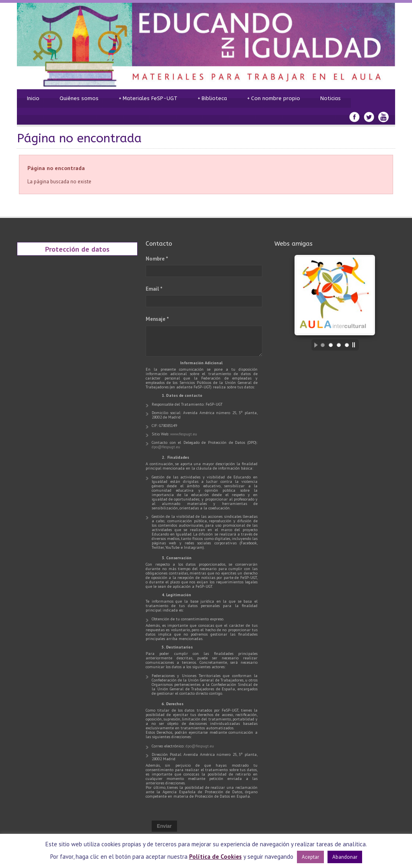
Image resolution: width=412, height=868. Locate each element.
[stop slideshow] (356, 345)
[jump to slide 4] (347, 345)
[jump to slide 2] (331, 345)
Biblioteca (212, 98)
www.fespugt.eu (184, 434)
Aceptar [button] (310, 857)
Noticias (331, 98)
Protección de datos (77, 249)
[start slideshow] (314, 345)
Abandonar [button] (345, 857)
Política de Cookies (215, 857)
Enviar (164, 826)
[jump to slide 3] (339, 345)
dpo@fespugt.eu (166, 447)
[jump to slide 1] (323, 345)
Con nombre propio (274, 98)
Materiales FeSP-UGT (148, 98)
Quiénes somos (79, 98)
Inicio (33, 98)
